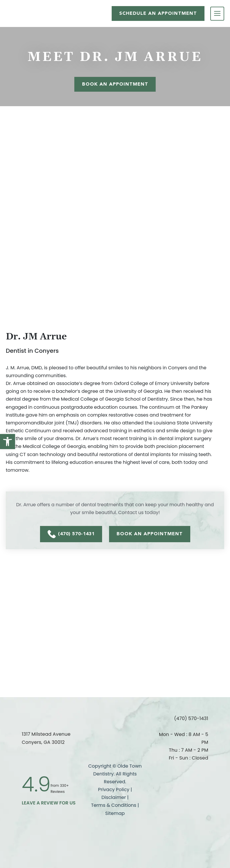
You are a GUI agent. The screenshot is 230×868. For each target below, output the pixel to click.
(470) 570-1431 (71, 534)
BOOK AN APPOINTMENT (150, 534)
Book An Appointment (115, 84)
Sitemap (115, 813)
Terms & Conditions (114, 805)
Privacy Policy (114, 790)
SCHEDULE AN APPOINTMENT (158, 13)
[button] (8, 442)
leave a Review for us (49, 803)
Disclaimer (114, 797)
